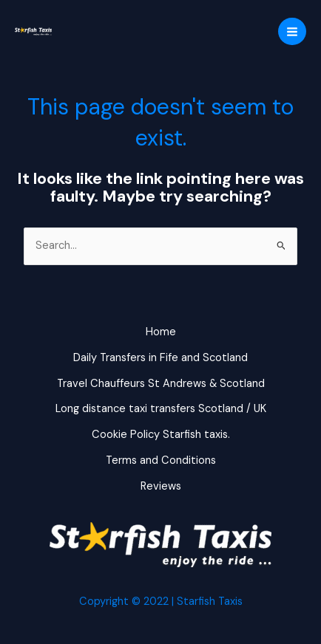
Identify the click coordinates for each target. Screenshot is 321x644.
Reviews (161, 486)
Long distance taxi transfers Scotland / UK (161, 409)
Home (161, 332)
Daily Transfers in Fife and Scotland (160, 358)
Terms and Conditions (161, 460)
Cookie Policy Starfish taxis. (161, 435)
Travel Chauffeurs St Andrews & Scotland (161, 384)
